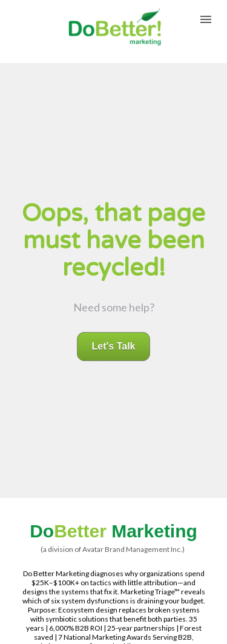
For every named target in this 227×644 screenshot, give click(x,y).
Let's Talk (114, 332)
